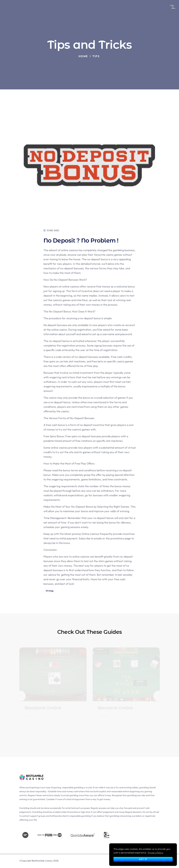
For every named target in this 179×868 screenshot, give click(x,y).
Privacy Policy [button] (155, 853)
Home (83, 56)
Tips (96, 56)
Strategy (50, 591)
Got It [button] (143, 859)
